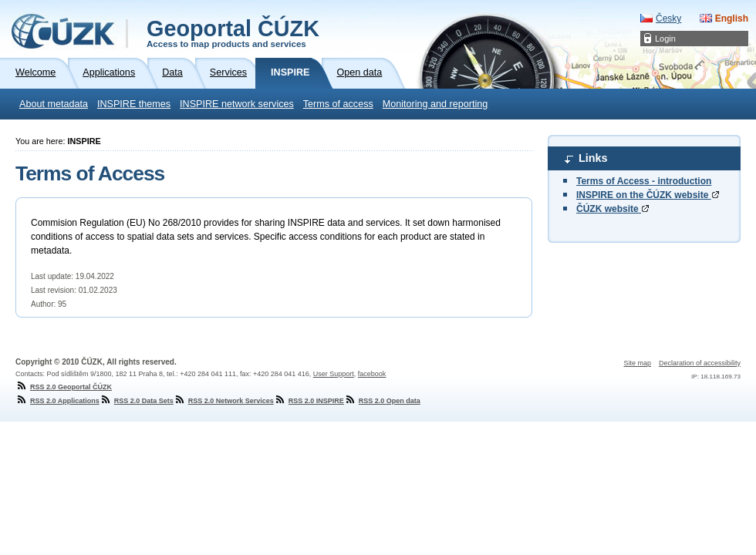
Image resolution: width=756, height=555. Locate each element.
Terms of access (338, 104)
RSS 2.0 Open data (382, 401)
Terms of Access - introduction (644, 181)
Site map (637, 363)
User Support (334, 374)
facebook (372, 374)
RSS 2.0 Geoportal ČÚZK (64, 387)
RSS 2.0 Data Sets (137, 401)
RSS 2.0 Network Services (224, 401)
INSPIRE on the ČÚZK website (648, 195)
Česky (668, 18)
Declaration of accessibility (700, 363)
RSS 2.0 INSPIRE (309, 401)
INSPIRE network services (237, 104)
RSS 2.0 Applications (57, 401)
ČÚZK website (613, 209)
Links (593, 158)
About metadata (54, 104)
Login (665, 39)
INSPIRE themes (134, 104)
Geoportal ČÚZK (233, 32)
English (732, 18)
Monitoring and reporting (435, 104)
